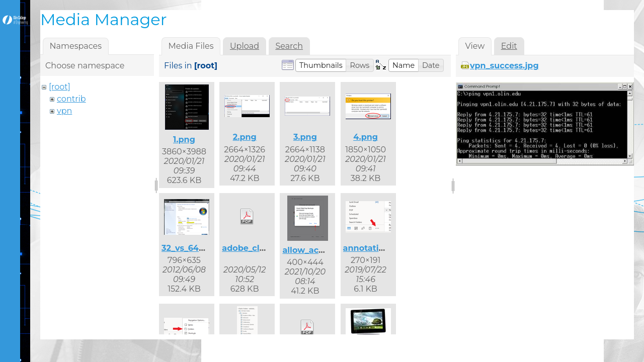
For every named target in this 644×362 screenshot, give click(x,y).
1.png (184, 140)
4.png (366, 137)
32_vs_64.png (190, 248)
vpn (64, 111)
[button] (321, 65)
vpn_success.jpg (504, 66)
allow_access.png (319, 250)
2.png (245, 137)
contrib (71, 99)
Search (289, 46)
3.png (305, 137)
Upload (245, 46)
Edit (509, 46)
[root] (60, 87)
